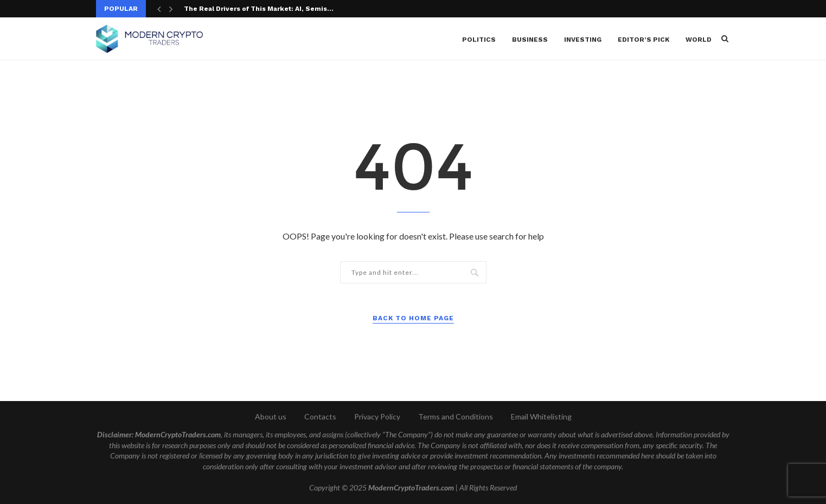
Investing (583, 40)
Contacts (320, 416)
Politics (479, 40)
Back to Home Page (413, 318)
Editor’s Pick (643, 40)
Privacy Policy (377, 416)
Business (530, 40)
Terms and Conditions (456, 416)
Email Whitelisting (541, 416)
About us (271, 416)
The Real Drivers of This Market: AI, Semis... (259, 9)
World (699, 40)
